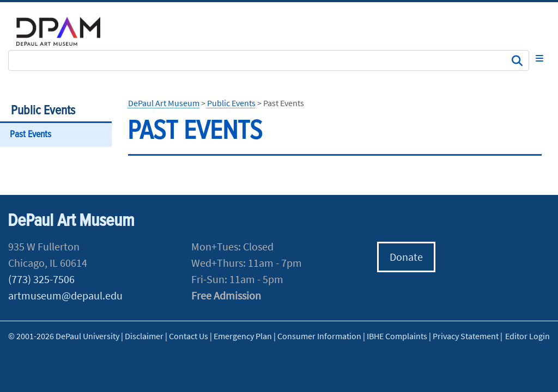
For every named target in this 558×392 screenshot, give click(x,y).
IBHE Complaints (397, 336)
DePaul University (65, 31)
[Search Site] (269, 60)
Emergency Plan (243, 336)
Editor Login (527, 336)
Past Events (31, 135)
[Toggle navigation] (539, 58)
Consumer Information (319, 336)
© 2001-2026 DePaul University (64, 336)
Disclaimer (144, 336)
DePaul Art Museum (164, 103)
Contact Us (189, 336)
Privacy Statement (466, 336)
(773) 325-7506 (41, 279)
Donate (406, 257)
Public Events (43, 111)
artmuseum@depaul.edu (65, 295)
